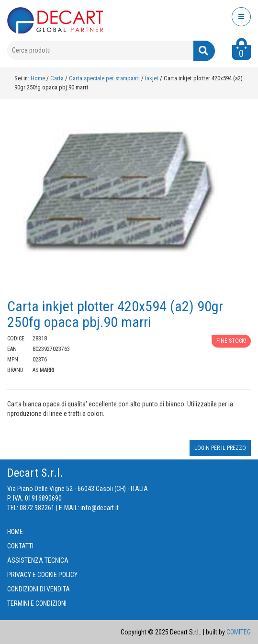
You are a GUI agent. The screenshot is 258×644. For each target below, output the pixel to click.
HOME (15, 532)
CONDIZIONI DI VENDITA (39, 589)
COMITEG (239, 632)
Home (38, 78)
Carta (58, 78)
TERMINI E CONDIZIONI (37, 603)
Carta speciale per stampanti (105, 78)
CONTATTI (20, 546)
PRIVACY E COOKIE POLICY (42, 575)
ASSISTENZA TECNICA (38, 560)
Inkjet (152, 78)
